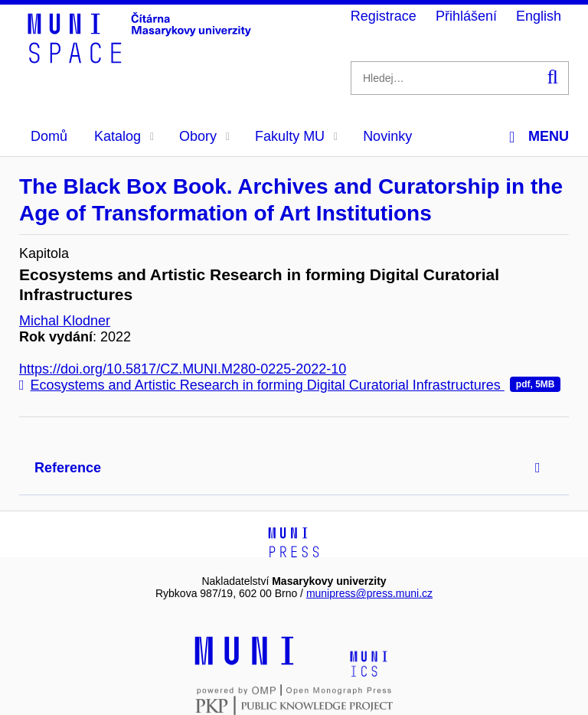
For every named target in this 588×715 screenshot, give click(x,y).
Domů (49, 136)
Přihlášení (466, 16)
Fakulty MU (296, 136)
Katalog (124, 136)
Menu (539, 137)
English (539, 16)
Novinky (387, 136)
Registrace (384, 16)
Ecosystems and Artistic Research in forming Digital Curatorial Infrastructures (290, 385)
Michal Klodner (65, 321)
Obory (204, 136)
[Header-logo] (142, 58)
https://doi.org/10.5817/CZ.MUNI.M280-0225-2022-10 (183, 369)
